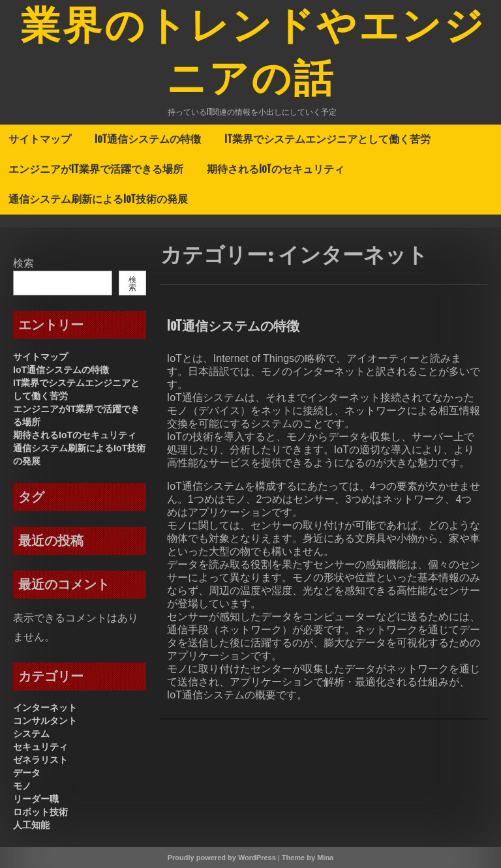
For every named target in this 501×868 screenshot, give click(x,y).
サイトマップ (40, 139)
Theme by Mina (308, 858)
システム (31, 734)
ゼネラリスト (40, 760)
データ (27, 773)
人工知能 (31, 825)
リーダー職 (36, 799)
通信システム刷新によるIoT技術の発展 (98, 199)
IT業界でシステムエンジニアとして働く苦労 (327, 139)
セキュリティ (40, 747)
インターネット (45, 708)
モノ (22, 786)
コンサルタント (45, 721)
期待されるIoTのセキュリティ (276, 169)
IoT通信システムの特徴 (148, 139)
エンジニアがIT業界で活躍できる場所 (96, 169)
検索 (23, 263)
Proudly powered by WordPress (222, 858)
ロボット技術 (40, 812)
